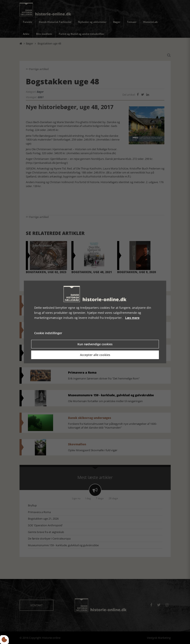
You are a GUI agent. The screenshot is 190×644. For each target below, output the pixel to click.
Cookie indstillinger (48, 333)
